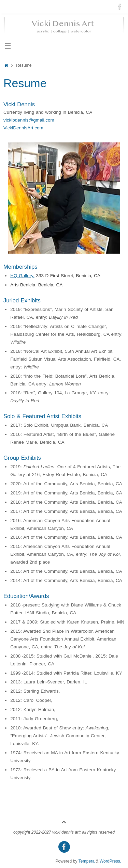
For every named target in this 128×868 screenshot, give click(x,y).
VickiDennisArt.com (23, 128)
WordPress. (110, 861)
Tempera (87, 861)
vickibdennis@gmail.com (29, 120)
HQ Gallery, (22, 276)
